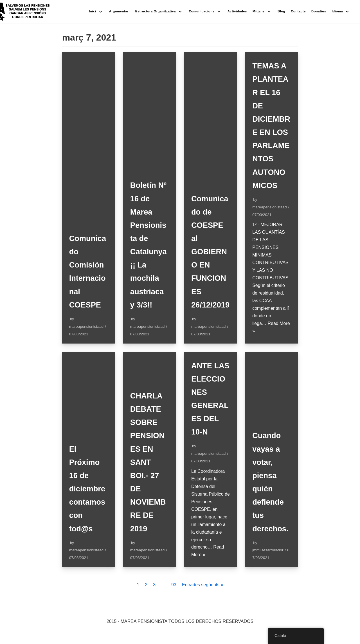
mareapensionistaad (86, 340)
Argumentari (119, 11)
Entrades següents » (203, 611)
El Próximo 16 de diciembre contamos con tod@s (88, 515)
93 (174, 611)
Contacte (298, 11)
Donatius (319, 11)
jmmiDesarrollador (268, 577)
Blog (281, 11)
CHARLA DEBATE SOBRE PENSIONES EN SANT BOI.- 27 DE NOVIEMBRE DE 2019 (149, 489)
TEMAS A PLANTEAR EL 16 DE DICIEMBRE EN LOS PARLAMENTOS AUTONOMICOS (271, 132)
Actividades (237, 11)
